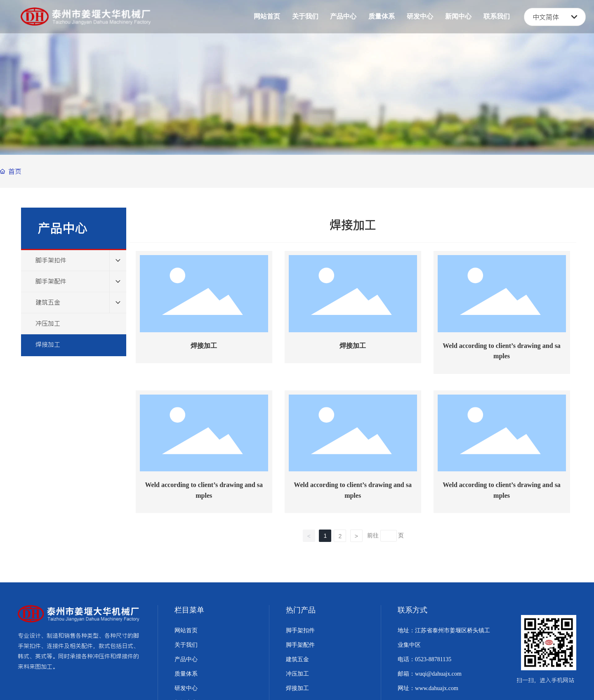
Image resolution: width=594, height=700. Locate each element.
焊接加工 (204, 346)
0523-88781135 (433, 659)
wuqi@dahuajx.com (438, 674)
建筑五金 (297, 659)
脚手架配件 (300, 645)
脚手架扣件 (300, 630)
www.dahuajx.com (437, 688)
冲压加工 (297, 674)
